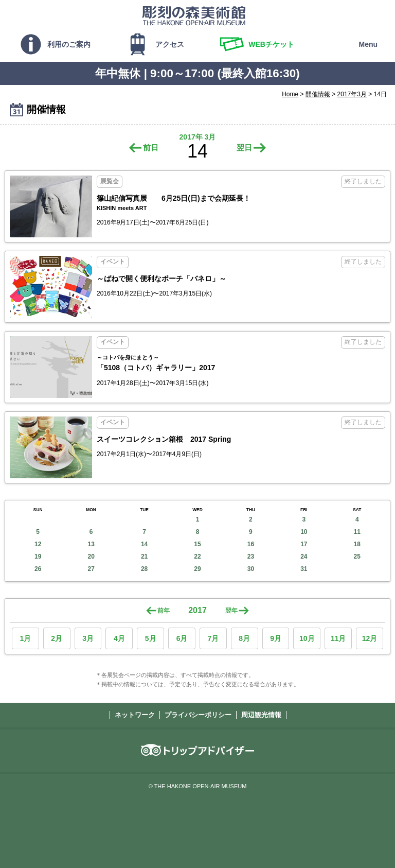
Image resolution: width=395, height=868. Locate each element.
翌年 (231, 611)
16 (251, 544)
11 (357, 532)
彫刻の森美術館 (194, 15)
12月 (370, 638)
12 (38, 544)
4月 (119, 638)
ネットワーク (135, 715)
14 (144, 544)
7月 (213, 638)
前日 (151, 147)
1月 (26, 638)
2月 (57, 638)
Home (290, 94)
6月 (182, 638)
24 (304, 557)
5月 (151, 638)
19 (38, 557)
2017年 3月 (198, 137)
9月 (276, 638)
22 (197, 557)
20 (91, 557)
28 (144, 569)
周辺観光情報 (261, 715)
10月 (307, 638)
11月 (338, 638)
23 (251, 557)
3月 (88, 638)
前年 (164, 611)
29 (197, 569)
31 (304, 569)
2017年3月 (352, 94)
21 (144, 557)
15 (197, 544)
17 (304, 544)
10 (304, 532)
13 (91, 544)
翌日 (244, 147)
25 (357, 557)
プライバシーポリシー (198, 715)
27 (91, 569)
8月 (244, 638)
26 (38, 569)
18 (357, 544)
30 (251, 569)
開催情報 (318, 94)
